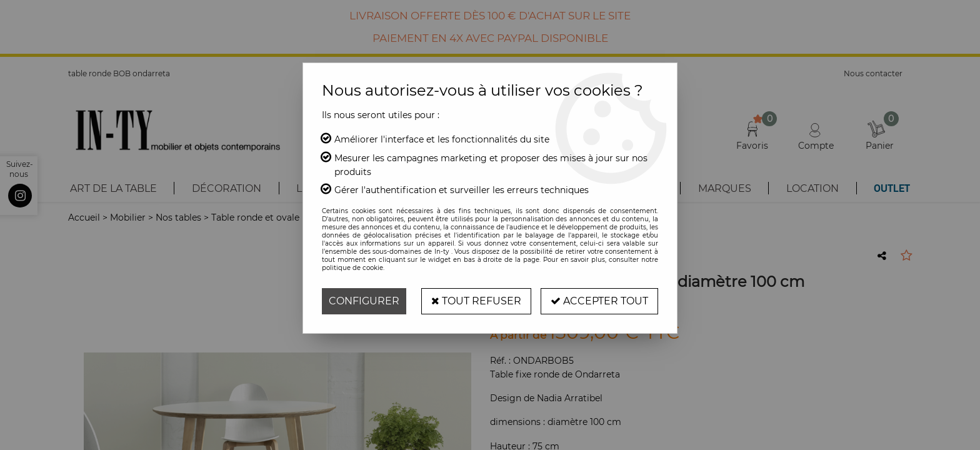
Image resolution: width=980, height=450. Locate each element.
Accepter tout (599, 301)
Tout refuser (476, 301)
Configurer (364, 301)
